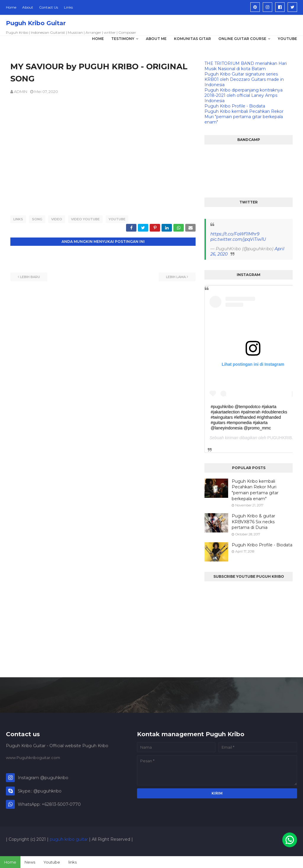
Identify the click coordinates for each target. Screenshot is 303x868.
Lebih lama (176, 276)
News (30, 862)
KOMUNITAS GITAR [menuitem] (192, 39)
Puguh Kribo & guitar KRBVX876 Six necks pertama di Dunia (253, 522)
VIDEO (57, 219)
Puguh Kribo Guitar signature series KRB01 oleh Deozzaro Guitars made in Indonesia (244, 79)
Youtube (52, 862)
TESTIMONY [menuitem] (123, 39)
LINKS (18, 219)
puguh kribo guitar (69, 839)
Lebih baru (30, 276)
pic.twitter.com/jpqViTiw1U (238, 239)
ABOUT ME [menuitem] (156, 39)
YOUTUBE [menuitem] (287, 39)
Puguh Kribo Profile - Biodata (235, 106)
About (28, 7)
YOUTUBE (117, 219)
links (72, 862)
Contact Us (49, 7)
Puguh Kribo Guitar (36, 23)
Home (11, 7)
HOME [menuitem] (98, 39)
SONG (37, 219)
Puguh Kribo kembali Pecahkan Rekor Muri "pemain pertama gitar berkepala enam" (244, 117)
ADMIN (21, 92)
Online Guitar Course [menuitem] (242, 39)
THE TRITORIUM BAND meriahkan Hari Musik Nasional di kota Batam (246, 66)
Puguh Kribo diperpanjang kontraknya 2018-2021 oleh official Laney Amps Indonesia (244, 95)
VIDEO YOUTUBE (85, 219)
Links (68, 7)
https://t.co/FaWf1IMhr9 (235, 234)
